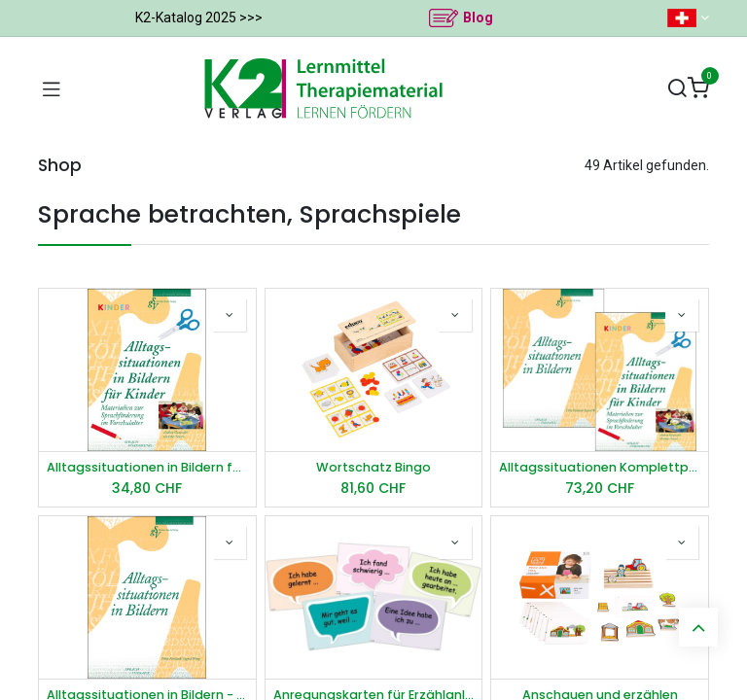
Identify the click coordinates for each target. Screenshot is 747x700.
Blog (478, 17)
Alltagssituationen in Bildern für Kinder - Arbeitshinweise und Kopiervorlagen (147, 467)
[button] (230, 315)
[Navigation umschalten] (52, 88)
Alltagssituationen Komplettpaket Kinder (600, 467)
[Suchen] (677, 89)
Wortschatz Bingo (373, 467)
